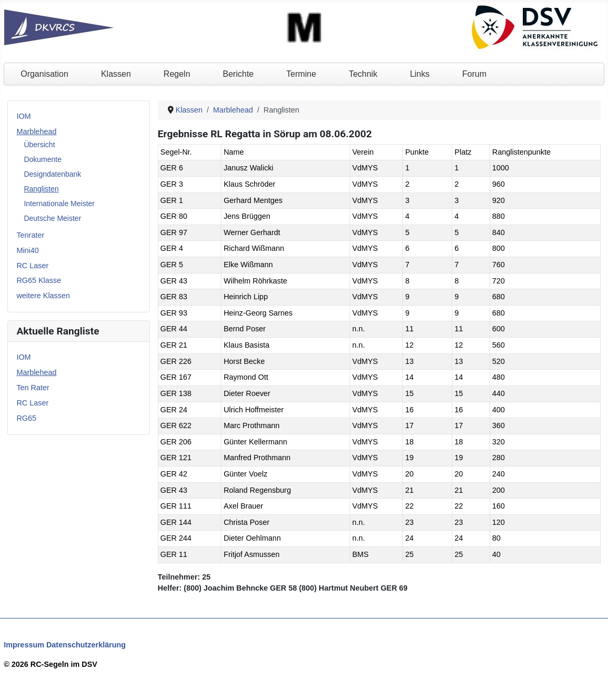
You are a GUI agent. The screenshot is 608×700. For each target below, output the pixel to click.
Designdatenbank (52, 174)
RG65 (26, 418)
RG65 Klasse (39, 280)
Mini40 (27, 250)
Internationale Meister (59, 204)
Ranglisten (41, 189)
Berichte (239, 74)
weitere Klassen (43, 296)
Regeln (177, 74)
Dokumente (43, 159)
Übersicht (39, 145)
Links (419, 74)
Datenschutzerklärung (86, 645)
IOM (23, 116)
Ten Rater (33, 388)
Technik (363, 74)
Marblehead (36, 131)
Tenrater (30, 235)
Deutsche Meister (52, 218)
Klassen (116, 74)
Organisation (44, 74)
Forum (474, 74)
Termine (301, 74)
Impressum (24, 645)
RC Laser (32, 266)
